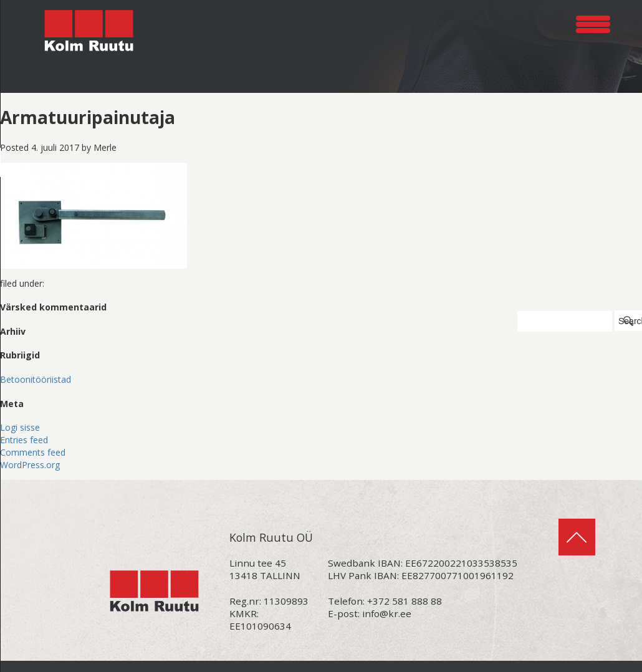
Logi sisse (20, 427)
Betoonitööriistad (36, 379)
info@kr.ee (387, 613)
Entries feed (24, 440)
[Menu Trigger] (593, 22)
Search (630, 321)
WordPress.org (30, 465)
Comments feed (33, 452)
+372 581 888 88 (405, 601)
